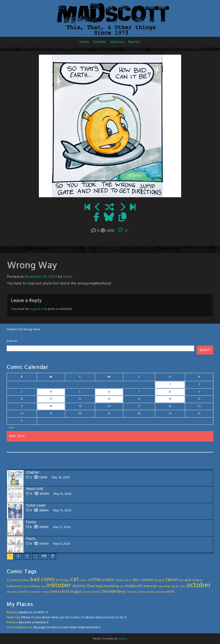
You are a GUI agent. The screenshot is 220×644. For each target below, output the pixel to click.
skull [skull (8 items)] (65, 592)
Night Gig (13, 618)
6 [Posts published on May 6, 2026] (109, 392)
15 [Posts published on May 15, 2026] (170, 399)
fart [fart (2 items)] (181, 580)
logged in (36, 309)
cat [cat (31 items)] (75, 579)
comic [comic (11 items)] (108, 580)
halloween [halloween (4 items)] (15, 586)
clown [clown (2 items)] (84, 580)
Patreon (12, 622)
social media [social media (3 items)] (92, 592)
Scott (68, 277)
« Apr (11, 428)
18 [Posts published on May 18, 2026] (51, 406)
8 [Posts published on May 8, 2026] (170, 392)
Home (84, 42)
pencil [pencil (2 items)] (15, 592)
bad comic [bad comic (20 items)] (43, 580)
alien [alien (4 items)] (26, 580)
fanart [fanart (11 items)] (172, 580)
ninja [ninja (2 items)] (182, 587)
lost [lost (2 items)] (122, 587)
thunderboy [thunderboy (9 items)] (114, 592)
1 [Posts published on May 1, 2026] (170, 384)
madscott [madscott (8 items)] (134, 586)
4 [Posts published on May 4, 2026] (51, 392)
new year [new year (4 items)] (171, 586)
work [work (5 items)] (170, 592)
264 (44, 556)
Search (12, 341)
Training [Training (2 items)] (132, 592)
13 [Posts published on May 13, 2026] (109, 399)
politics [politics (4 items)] (26, 592)
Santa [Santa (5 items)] (55, 592)
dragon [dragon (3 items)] (160, 580)
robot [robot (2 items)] (46, 592)
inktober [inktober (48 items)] (59, 586)
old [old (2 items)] (9, 592)
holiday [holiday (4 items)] (34, 586)
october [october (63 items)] (199, 585)
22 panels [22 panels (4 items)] (14, 580)
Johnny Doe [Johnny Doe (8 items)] (84, 586)
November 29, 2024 (41, 277)
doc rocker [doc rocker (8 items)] (143, 580)
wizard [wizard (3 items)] (160, 592)
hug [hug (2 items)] (43, 587)
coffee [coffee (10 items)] (95, 580)
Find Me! (100, 42)
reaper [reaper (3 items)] (37, 592)
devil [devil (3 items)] (129, 580)
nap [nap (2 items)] (161, 587)
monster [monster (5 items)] (151, 586)
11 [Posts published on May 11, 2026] (51, 399)
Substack (117, 42)
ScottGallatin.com (20, 627)
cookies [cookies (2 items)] (120, 580)
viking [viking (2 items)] (142, 592)
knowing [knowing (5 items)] (111, 586)
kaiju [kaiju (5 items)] (100, 586)
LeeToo (123, 639)
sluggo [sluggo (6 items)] (76, 592)
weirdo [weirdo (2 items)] (150, 592)
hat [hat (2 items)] (26, 587)
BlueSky (135, 42)
